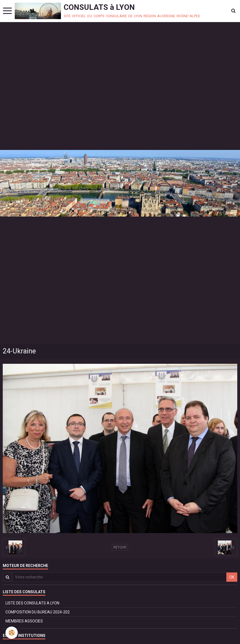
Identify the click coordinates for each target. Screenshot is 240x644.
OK (232, 577)
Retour (120, 547)
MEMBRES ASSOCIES (24, 621)
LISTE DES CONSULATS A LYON (32, 603)
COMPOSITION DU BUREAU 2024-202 (38, 612)
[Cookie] (12, 633)
